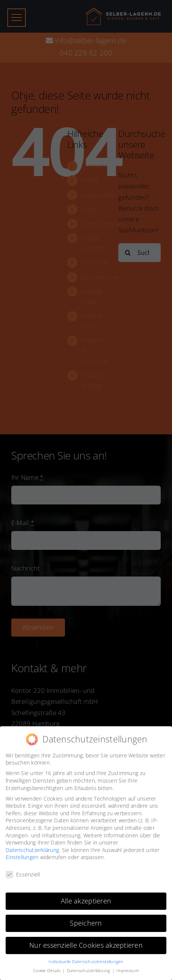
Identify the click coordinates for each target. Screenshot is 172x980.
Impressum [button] (127, 971)
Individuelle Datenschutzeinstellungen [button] (86, 961)
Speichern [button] (86, 923)
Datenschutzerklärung (32, 850)
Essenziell (23, 874)
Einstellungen (22, 857)
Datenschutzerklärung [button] (89, 971)
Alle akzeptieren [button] (86, 901)
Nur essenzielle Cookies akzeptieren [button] (86, 945)
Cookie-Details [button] (47, 971)
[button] (17, 18)
